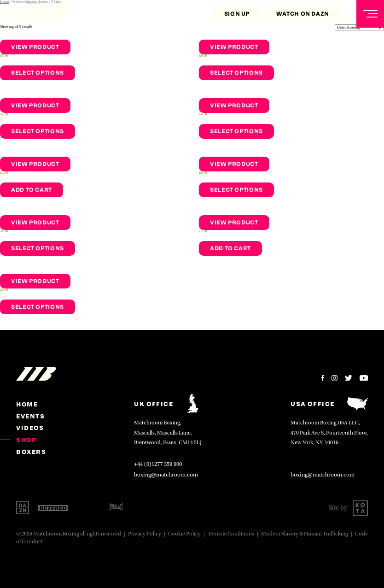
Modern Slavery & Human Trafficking (305, 534)
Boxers (31, 452)
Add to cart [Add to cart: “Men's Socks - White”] (230, 248)
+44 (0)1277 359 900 (158, 464)
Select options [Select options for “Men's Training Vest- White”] (236, 131)
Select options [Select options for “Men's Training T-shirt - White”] (236, 190)
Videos (30, 428)
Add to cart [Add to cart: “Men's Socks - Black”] (32, 190)
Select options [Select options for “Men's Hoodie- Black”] (38, 73)
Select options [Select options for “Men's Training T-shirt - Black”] (236, 73)
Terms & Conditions (231, 534)
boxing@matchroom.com (166, 475)
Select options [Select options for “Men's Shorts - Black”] (38, 131)
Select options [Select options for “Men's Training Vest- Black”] (38, 248)
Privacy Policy (145, 534)
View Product (35, 47)
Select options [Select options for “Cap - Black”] (38, 307)
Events (31, 416)
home (27, 404)
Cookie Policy (184, 534)
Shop (26, 440)
